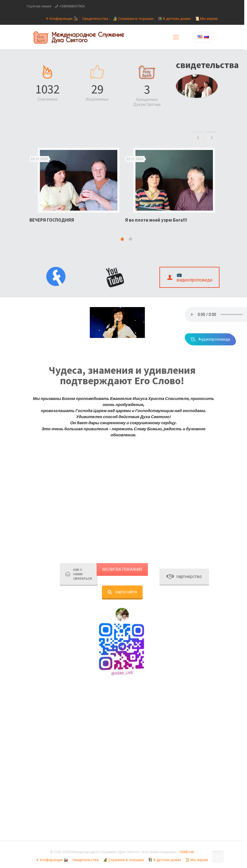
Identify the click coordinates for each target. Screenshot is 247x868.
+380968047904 (72, 6)
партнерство (184, 264)
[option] (74, 187)
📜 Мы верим (206, 19)
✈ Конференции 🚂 (62, 19)
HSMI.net (187, 852)
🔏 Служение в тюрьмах (133, 19)
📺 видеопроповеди (190, 277)
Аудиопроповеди (221, 339)
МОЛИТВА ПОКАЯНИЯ (122, 569)
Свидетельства (95, 19)
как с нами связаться (79, 574)
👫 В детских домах (174, 19)
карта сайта (122, 592)
